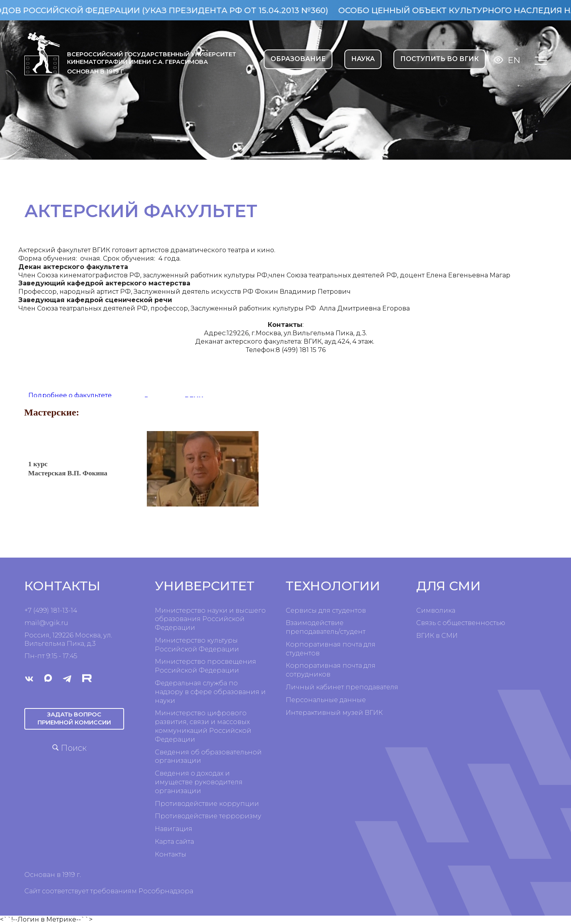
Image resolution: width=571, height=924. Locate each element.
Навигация (174, 829)
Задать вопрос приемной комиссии (74, 718)
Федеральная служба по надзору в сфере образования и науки (210, 692)
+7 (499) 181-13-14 (51, 610)
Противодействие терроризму (208, 816)
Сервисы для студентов (326, 610)
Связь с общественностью (461, 623)
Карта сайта (174, 842)
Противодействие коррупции (207, 804)
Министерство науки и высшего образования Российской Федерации (210, 619)
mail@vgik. (43, 623)
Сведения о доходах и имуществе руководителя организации (199, 782)
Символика (436, 610)
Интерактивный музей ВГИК (334, 713)
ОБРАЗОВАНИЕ (298, 59)
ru (65, 623)
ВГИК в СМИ (437, 636)
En (514, 60)
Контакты (171, 854)
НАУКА (363, 59)
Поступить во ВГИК (440, 59)
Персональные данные (326, 700)
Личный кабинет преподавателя (342, 687)
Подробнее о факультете (70, 395)
